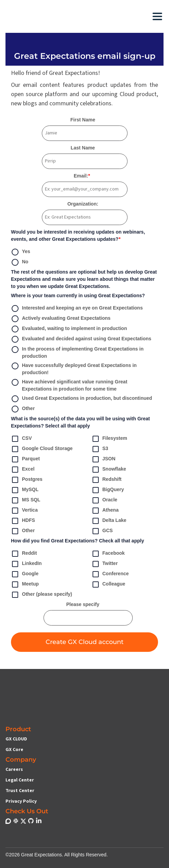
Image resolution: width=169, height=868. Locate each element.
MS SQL (26, 500)
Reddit (24, 554)
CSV (21, 439)
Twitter (105, 564)
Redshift (107, 480)
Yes (21, 252)
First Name (83, 120)
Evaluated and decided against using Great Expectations (81, 339)
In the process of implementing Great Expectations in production (77, 353)
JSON (104, 459)
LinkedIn (26, 564)
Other (23, 409)
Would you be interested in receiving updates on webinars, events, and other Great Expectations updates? (78, 236)
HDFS (23, 521)
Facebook (108, 554)
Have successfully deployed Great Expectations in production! (74, 369)
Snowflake (109, 470)
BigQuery (108, 490)
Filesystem (109, 439)
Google (25, 574)
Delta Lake (109, 521)
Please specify (83, 604)
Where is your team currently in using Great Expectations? (78, 295)
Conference (110, 574)
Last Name (83, 148)
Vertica (24, 511)
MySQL (25, 490)
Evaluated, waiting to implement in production (69, 329)
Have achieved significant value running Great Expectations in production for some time (69, 385)
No (20, 262)
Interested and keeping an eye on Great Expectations (77, 308)
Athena (105, 511)
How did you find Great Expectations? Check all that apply (77, 541)
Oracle (105, 500)
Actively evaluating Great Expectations (61, 319)
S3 (100, 449)
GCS (102, 531)
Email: (82, 176)
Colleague (108, 584)
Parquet (25, 459)
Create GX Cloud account (84, 642)
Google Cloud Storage (42, 449)
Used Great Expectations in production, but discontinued (82, 399)
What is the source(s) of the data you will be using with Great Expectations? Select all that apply (80, 422)
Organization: (83, 204)
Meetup (25, 584)
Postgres (27, 480)
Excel (23, 470)
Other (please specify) (41, 595)
